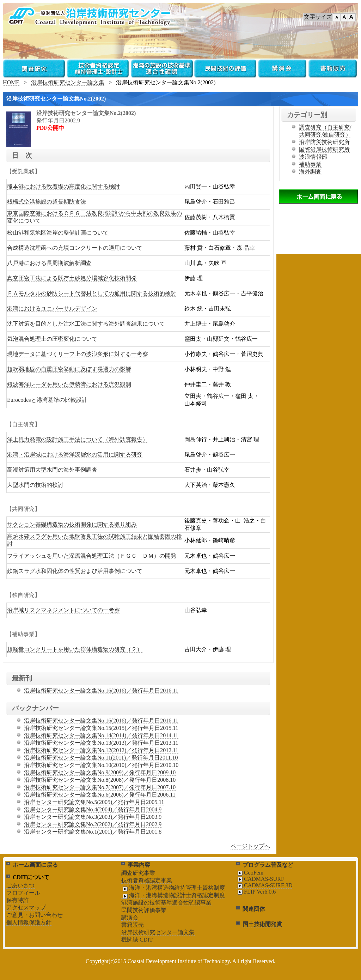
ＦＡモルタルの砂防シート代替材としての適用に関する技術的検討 (92, 293)
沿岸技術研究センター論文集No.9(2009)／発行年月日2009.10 (100, 772)
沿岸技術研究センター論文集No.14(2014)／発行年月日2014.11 (101, 735)
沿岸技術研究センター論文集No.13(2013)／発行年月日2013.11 (101, 743)
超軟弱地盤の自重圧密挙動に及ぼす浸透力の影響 (69, 369)
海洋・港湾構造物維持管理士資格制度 (173, 888)
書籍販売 (133, 925)
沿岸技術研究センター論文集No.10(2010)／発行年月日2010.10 (101, 765)
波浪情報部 (313, 157)
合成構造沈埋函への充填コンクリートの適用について (75, 248)
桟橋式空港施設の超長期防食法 (47, 202)
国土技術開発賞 (262, 924)
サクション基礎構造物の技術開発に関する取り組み (72, 524)
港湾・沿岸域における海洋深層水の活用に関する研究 (75, 455)
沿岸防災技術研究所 (324, 142)
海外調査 (310, 172)
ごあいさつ (20, 885)
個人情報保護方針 (29, 922)
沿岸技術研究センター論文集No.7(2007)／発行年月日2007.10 (100, 787)
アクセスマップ (26, 908)
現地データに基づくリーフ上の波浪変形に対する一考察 (78, 354)
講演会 (130, 917)
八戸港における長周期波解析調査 (49, 263)
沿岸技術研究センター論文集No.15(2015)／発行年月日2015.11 (101, 728)
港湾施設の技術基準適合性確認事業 (166, 903)
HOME (11, 82)
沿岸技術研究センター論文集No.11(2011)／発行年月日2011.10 (101, 758)
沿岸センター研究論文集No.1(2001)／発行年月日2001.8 (93, 832)
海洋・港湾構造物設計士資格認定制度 (173, 895)
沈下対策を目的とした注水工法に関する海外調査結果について (86, 324)
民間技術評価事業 (144, 910)
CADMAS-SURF (260, 879)
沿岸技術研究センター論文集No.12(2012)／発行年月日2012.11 (101, 750)
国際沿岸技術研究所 (324, 149)
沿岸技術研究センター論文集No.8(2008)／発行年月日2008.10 (100, 780)
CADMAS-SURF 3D (264, 885)
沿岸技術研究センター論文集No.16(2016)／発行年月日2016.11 (101, 691)
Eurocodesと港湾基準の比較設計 (47, 400)
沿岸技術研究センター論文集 (68, 82)
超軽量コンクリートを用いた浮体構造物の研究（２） (75, 649)
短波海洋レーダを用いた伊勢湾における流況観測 (69, 384)
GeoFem (250, 873)
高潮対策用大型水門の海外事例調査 (52, 470)
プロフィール (23, 893)
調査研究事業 (138, 873)
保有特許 (18, 900)
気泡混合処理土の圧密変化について (52, 339)
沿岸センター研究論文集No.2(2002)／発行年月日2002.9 (93, 824)
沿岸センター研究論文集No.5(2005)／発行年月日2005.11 (94, 802)
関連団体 (254, 909)
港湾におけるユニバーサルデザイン (52, 308)
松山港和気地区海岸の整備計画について (58, 233)
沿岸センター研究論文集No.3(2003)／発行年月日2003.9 (93, 817)
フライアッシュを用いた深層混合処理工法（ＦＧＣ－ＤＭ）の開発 (92, 556)
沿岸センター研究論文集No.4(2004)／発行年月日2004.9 (93, 809)
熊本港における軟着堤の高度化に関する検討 (63, 186)
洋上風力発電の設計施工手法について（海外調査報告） (78, 439)
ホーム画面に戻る (35, 865)
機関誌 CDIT (137, 940)
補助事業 (310, 164)
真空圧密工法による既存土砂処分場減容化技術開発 (72, 278)
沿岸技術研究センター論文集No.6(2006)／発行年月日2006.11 (100, 795)
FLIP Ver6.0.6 (256, 892)
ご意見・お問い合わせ (35, 915)
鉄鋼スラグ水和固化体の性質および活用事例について (75, 571)
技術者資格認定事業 (147, 880)
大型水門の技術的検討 (35, 485)
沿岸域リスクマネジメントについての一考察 (63, 610)
